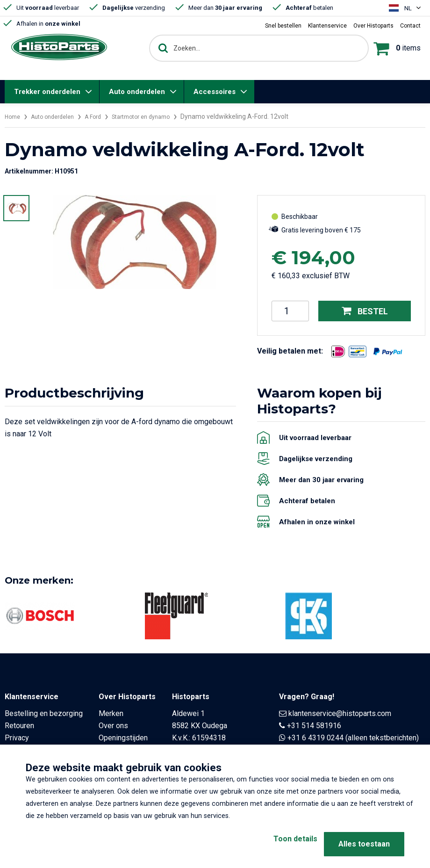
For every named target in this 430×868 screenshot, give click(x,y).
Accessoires (215, 92)
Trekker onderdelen (47, 92)
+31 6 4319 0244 (315, 738)
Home (14, 116)
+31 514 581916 (314, 726)
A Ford (103, 116)
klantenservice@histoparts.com (340, 713)
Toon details (280, 844)
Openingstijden (123, 738)
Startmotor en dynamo (157, 116)
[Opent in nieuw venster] (338, 351)
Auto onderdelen (137, 92)
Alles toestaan (364, 844)
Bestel (365, 311)
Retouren (19, 726)
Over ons (113, 726)
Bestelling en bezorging (44, 713)
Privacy (17, 738)
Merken (111, 713)
